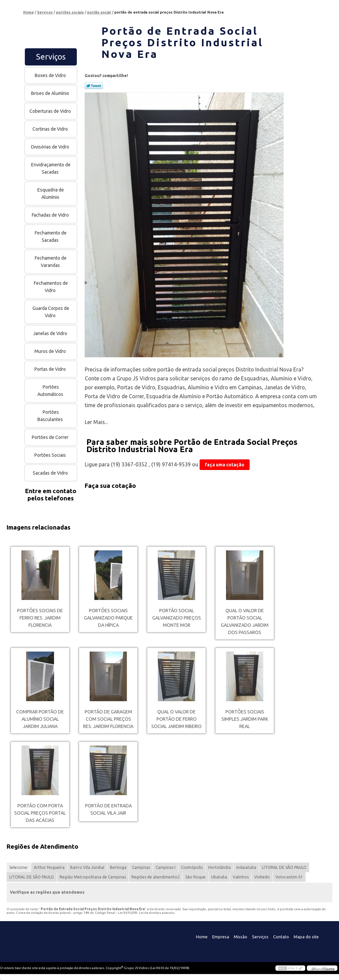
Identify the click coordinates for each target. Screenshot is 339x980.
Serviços (51, 57)
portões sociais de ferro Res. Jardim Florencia (40, 618)
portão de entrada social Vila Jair (108, 809)
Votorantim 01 (289, 877)
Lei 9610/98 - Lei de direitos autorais (146, 913)
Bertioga (118, 867)
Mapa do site (306, 937)
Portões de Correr (51, 437)
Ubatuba (219, 877)
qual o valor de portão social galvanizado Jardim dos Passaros (245, 621)
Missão (241, 937)
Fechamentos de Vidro (51, 287)
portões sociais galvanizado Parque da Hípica (108, 618)
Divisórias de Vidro (51, 147)
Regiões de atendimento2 (156, 877)
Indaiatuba (246, 867)
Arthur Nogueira (49, 867)
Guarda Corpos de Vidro (51, 312)
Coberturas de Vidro (51, 111)
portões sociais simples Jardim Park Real (245, 719)
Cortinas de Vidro (51, 129)
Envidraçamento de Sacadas (51, 168)
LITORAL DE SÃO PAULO (284, 867)
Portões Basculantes (51, 416)
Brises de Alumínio (51, 93)
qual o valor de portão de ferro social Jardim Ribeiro (176, 719)
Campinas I (166, 867)
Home (202, 937)
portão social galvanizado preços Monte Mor (177, 618)
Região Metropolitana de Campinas (93, 877)
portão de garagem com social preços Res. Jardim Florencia (108, 719)
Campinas (141, 867)
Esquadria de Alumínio (51, 193)
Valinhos (241, 877)
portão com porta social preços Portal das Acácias (40, 813)
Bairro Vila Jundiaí (87, 867)
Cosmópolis (192, 867)
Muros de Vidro (51, 351)
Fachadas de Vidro (51, 215)
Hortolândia (219, 867)
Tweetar (94, 86)
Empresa (221, 937)
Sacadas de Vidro (51, 473)
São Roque (195, 877)
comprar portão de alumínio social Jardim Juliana (40, 719)
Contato (281, 937)
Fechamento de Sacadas (51, 236)
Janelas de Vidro (51, 333)
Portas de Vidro (51, 369)
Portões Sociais (51, 455)
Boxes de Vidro (51, 75)
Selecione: (19, 867)
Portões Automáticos (51, 391)
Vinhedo (262, 877)
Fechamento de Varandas (51, 262)
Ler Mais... (96, 422)
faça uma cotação (225, 465)
